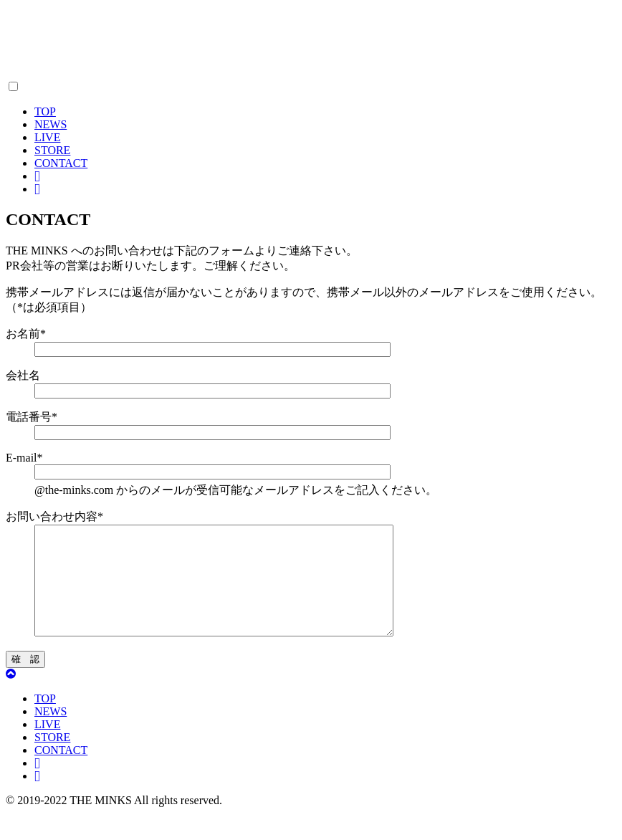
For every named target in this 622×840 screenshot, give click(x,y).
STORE (52, 150)
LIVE (47, 137)
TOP (45, 111)
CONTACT (61, 163)
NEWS (51, 124)
